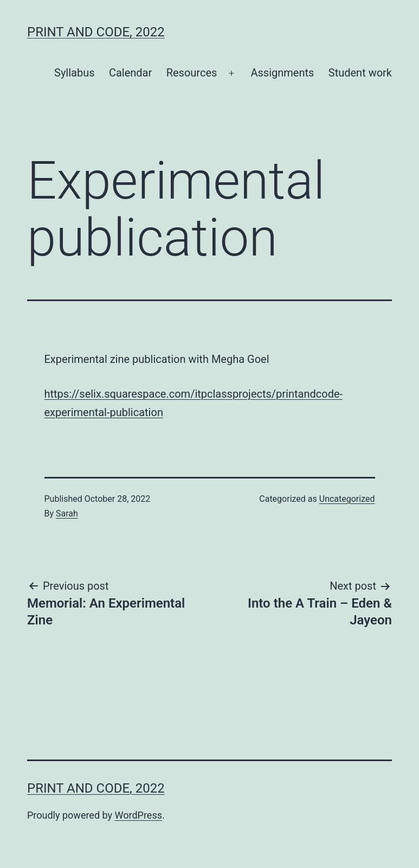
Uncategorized (347, 499)
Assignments (283, 73)
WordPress (138, 815)
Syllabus (75, 73)
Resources (192, 73)
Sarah (67, 513)
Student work (360, 73)
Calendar (130, 73)
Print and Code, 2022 (96, 32)
